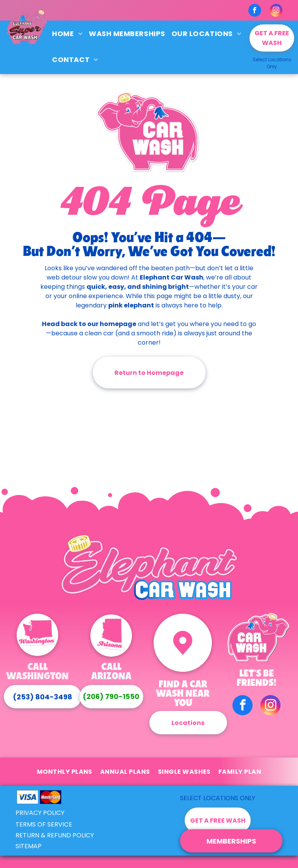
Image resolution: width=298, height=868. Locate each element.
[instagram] (276, 11)
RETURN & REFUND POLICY (55, 835)
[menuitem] (67, 34)
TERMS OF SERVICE (44, 824)
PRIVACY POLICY (40, 813)
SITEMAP (29, 846)
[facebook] (255, 11)
